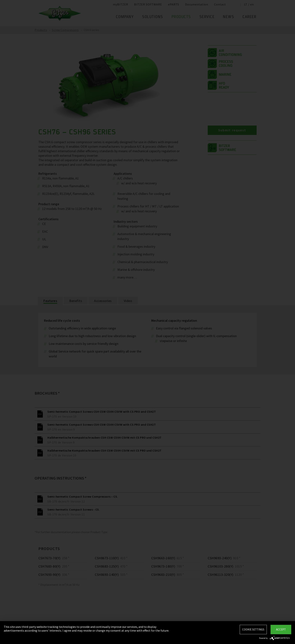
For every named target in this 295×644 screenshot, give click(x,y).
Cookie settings (253, 629)
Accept (281, 629)
